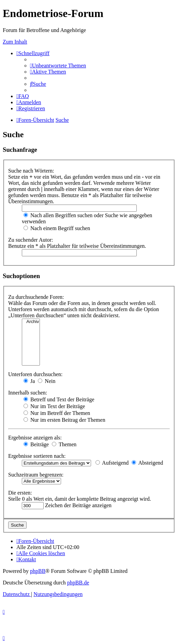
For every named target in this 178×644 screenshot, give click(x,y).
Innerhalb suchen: (28, 393)
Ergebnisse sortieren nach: (37, 456)
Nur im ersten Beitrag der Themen (64, 420)
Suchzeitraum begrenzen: (36, 475)
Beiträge (36, 444)
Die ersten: (20, 493)
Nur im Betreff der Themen (57, 413)
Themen (64, 444)
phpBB (38, 571)
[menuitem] (58, 66)
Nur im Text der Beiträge (54, 406)
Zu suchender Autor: (31, 240)
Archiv (31, 322)
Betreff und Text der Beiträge (59, 399)
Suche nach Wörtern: (31, 171)
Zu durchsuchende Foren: (36, 297)
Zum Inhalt (15, 42)
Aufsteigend (112, 463)
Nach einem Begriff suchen (57, 228)
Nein (47, 381)
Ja (29, 381)
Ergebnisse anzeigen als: (35, 438)
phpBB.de (78, 583)
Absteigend (147, 463)
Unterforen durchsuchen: (35, 374)
